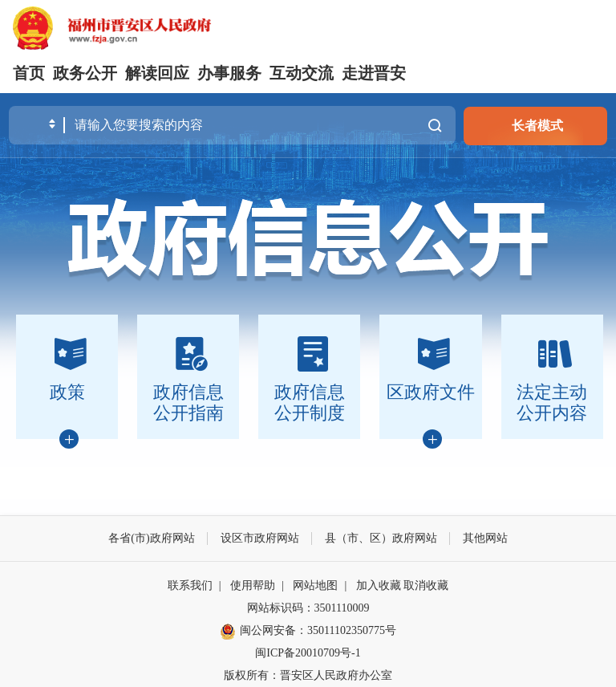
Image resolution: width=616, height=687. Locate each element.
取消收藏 (426, 585)
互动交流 (302, 73)
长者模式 (537, 126)
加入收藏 (379, 585)
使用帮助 (253, 585)
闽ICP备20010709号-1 (308, 653)
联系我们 (190, 585)
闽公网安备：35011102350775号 (308, 632)
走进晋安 (374, 73)
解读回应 (157, 73)
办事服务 (229, 73)
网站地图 (315, 585)
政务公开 (85, 73)
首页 (29, 73)
